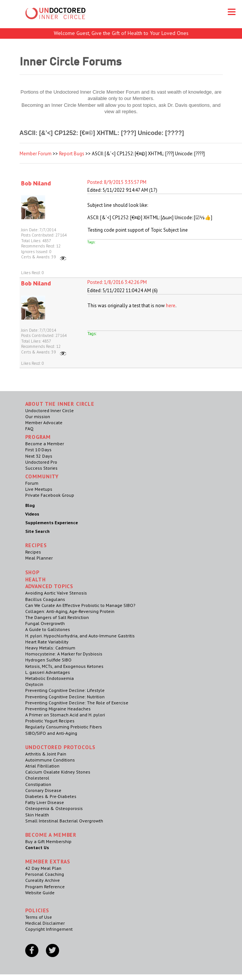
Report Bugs (72, 154)
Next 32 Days (39, 456)
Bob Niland (36, 183)
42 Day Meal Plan (43, 868)
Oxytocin (34, 684)
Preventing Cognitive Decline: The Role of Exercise (77, 703)
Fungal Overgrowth (45, 623)
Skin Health (37, 815)
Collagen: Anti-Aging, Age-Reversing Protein (70, 611)
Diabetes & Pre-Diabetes (51, 796)
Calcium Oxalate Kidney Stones (58, 772)
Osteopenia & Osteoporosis (54, 808)
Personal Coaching (45, 874)
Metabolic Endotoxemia (49, 678)
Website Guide (40, 893)
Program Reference (45, 887)
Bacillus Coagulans (45, 599)
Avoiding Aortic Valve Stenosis (56, 593)
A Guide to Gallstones (48, 629)
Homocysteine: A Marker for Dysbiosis (64, 654)
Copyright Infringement (49, 929)
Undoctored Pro (41, 462)
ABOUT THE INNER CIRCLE (60, 404)
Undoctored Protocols (61, 747)
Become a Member (45, 444)
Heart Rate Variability (47, 642)
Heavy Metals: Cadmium (50, 648)
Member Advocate (44, 422)
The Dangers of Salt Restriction (57, 617)
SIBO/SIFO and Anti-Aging (51, 733)
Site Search (37, 531)
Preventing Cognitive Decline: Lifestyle (65, 690)
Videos (32, 514)
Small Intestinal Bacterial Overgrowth (64, 821)
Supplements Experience (52, 523)
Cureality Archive (43, 880)
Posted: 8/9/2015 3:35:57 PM (117, 182)
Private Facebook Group (50, 495)
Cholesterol (37, 778)
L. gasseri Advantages (48, 672)
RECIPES (36, 545)
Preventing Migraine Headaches (58, 709)
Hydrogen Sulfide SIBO (48, 660)
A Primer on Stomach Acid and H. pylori (65, 715)
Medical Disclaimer (45, 923)
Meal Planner (39, 558)
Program (38, 437)
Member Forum (36, 154)
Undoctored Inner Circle (49, 410)
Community (42, 476)
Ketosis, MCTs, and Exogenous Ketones (64, 666)
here (171, 306)
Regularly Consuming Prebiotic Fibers (64, 727)
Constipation (38, 784)
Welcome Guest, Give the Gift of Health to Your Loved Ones (121, 33)
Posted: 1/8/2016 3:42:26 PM (117, 282)
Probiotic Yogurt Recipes (50, 721)
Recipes (33, 552)
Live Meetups (39, 489)
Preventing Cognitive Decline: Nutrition (65, 697)
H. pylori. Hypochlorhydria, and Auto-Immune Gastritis (80, 636)
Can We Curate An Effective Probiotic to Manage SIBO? (80, 605)
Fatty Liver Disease (45, 802)
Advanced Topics (49, 586)
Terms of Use (39, 917)
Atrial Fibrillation (42, 766)
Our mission (38, 416)
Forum (32, 483)
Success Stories (41, 468)
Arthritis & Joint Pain (46, 754)
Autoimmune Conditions (50, 760)
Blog (30, 505)
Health (36, 580)
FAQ (29, 429)
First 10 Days (38, 450)
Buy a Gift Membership (48, 841)
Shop (32, 572)
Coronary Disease (43, 790)
